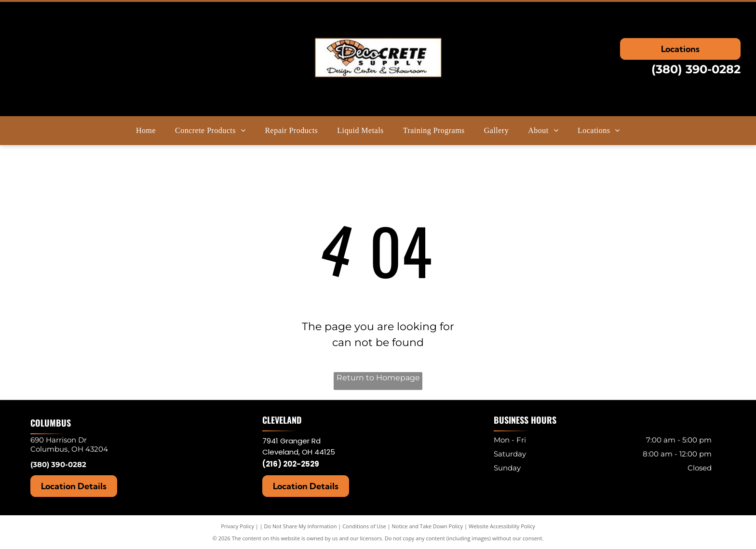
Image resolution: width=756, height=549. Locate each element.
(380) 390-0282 (696, 69)
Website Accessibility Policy (502, 526)
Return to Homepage (378, 378)
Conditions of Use (364, 526)
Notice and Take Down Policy (428, 526)
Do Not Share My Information (301, 526)
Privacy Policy (237, 526)
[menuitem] (146, 131)
